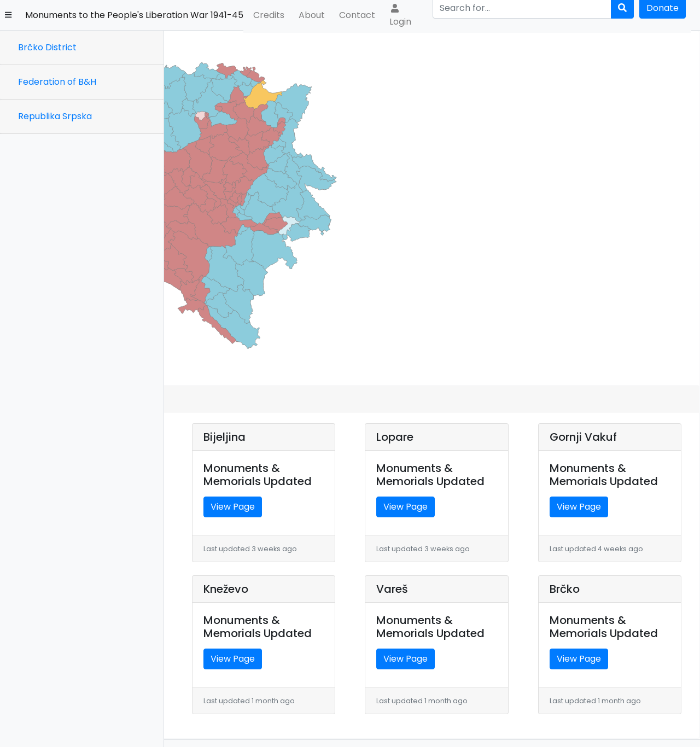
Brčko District (47, 47)
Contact (357, 15)
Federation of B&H (57, 82)
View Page (223, 438)
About (312, 15)
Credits (269, 15)
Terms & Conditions (661, 729)
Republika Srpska (55, 116)
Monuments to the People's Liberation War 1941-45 (134, 15)
